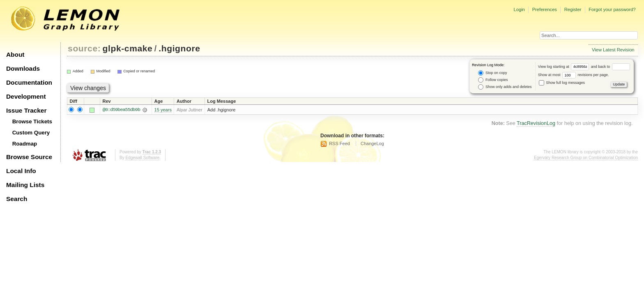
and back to (611, 67)
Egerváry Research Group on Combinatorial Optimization (586, 158)
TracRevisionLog (536, 123)
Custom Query (31, 133)
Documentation (29, 82)
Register (573, 9)
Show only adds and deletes (505, 87)
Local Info (21, 171)
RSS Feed (339, 143)
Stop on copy (492, 73)
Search (17, 199)
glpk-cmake (128, 48)
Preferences (545, 9)
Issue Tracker (26, 110)
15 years (163, 110)
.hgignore (179, 48)
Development (26, 96)
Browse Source (29, 157)
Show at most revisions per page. (574, 75)
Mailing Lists (25, 185)
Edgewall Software (142, 158)
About (15, 54)
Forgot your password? (612, 9)
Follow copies (493, 80)
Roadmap (25, 144)
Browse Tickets (32, 121)
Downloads (23, 68)
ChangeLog (372, 143)
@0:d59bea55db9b (121, 110)
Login (519, 9)
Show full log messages (562, 83)
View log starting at (565, 67)
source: (84, 48)
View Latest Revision (613, 50)
